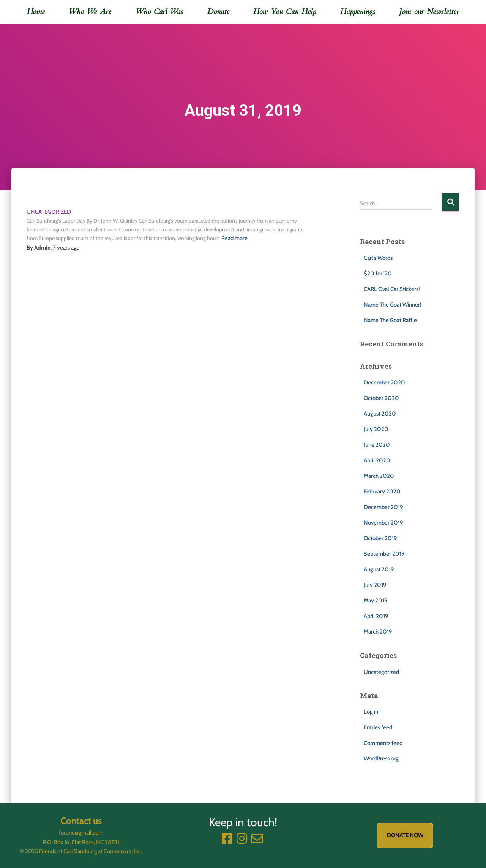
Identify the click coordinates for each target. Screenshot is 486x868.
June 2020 (377, 445)
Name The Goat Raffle (390, 320)
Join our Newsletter (429, 12)
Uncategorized (49, 212)
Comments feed (383, 743)
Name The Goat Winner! (393, 305)
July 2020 (376, 429)
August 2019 (379, 569)
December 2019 (383, 507)
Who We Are (90, 12)
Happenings (358, 12)
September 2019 (384, 554)
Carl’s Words (378, 258)
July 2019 (375, 585)
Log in (371, 712)
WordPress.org (381, 759)
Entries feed (378, 727)
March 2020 (379, 476)
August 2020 (380, 414)
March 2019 (378, 632)
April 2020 (377, 460)
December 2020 (384, 383)
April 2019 (376, 616)
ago (66, 248)
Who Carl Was (159, 12)
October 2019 (380, 538)
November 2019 (383, 523)
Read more (234, 238)
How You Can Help (285, 12)
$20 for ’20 (378, 274)
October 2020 (381, 398)
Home (36, 12)
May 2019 (376, 601)
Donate (218, 12)
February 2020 (382, 492)
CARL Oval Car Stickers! (392, 289)
